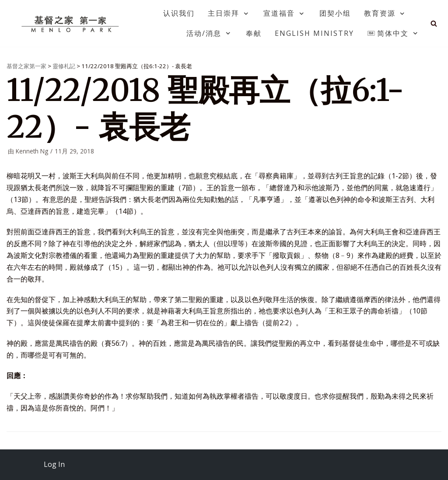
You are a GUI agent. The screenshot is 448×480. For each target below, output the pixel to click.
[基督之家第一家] (71, 24)
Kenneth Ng (32, 151)
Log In (54, 464)
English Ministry (314, 33)
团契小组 (335, 13)
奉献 (254, 33)
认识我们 (179, 13)
